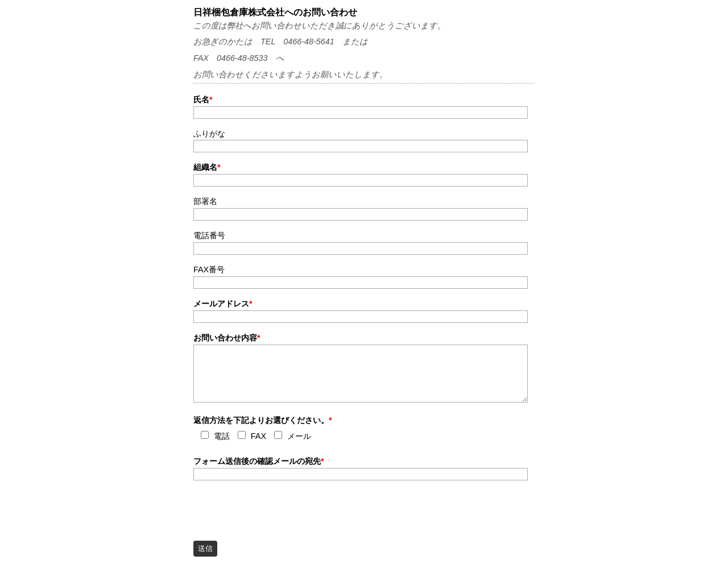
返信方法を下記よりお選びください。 (263, 420)
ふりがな (209, 134)
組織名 (207, 167)
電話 (222, 436)
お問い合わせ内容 (227, 338)
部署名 (205, 201)
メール (299, 436)
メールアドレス (223, 304)
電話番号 (209, 235)
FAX (258, 436)
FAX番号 (209, 269)
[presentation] (280, 507)
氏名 (203, 99)
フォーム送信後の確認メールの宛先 (259, 461)
